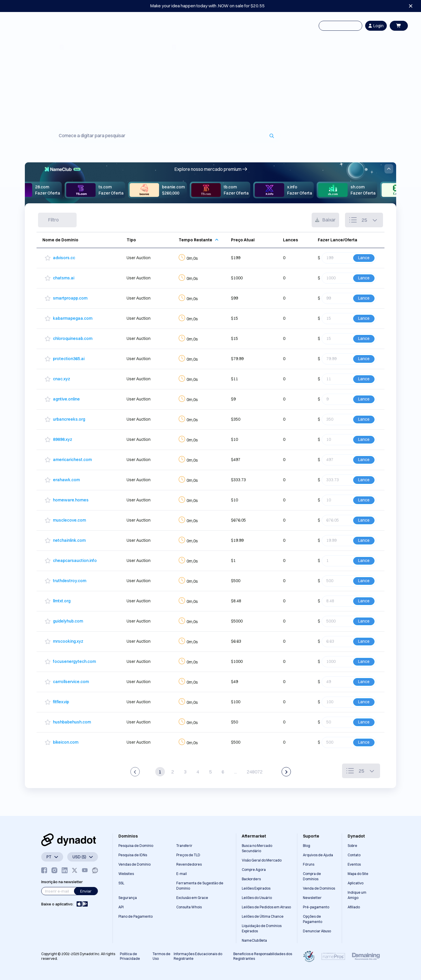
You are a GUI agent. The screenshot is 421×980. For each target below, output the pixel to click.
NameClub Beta (254, 940)
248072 (255, 772)
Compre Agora (254, 870)
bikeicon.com (66, 742)
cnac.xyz (62, 379)
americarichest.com (72, 460)
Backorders (251, 879)
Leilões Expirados (256, 888)
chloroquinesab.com (73, 338)
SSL (121, 883)
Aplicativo (356, 883)
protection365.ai (69, 359)
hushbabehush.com (72, 722)
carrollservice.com (71, 682)
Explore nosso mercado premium (211, 169)
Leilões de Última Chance (263, 916)
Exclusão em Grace (192, 898)
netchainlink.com (69, 540)
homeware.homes (71, 500)
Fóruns (309, 864)
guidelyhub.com (68, 621)
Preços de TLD (188, 855)
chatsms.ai (64, 278)
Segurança (128, 898)
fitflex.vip (61, 702)
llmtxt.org (62, 601)
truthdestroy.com (70, 581)
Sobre (352, 846)
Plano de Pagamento (136, 916)
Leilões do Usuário (257, 898)
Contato (354, 855)
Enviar (86, 891)
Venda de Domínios (319, 888)
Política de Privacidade (130, 956)
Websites (126, 874)
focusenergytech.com (74, 661)
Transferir (184, 846)
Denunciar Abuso (317, 931)
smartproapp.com (70, 298)
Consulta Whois (189, 907)
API (121, 907)
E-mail (182, 874)
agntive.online (66, 399)
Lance (364, 258)
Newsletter (312, 898)
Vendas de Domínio (134, 864)
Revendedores (189, 864)
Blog (307, 846)
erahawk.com (66, 480)
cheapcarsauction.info (75, 561)
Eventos (354, 864)
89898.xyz (63, 439)
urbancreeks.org (69, 419)
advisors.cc (64, 258)
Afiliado (354, 907)
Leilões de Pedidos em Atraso (266, 907)
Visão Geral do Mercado (262, 860)
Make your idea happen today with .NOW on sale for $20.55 (207, 6)
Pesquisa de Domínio (136, 846)
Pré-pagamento (316, 907)
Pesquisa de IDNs (133, 855)
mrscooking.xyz (68, 641)
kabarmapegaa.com (73, 318)
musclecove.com (69, 520)
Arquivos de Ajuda (318, 855)
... (235, 772)
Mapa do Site (358, 874)
